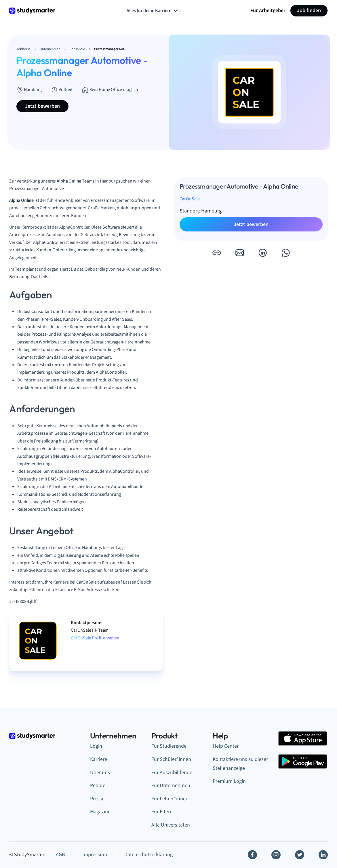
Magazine (100, 812)
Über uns (100, 773)
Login (96, 746)
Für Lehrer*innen (170, 799)
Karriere (99, 759)
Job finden (309, 11)
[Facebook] (252, 855)
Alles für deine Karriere (153, 11)
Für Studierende (169, 746)
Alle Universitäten (171, 825)
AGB (60, 855)
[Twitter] (300, 855)
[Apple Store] (303, 738)
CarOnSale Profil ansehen (95, 638)
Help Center (226, 746)
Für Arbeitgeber (268, 11)
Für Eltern (162, 812)
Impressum (95, 855)
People (98, 786)
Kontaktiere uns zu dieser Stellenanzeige (240, 764)
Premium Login (229, 781)
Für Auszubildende (172, 773)
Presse (97, 799)
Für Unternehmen (171, 786)
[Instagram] (276, 855)
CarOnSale (190, 199)
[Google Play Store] (303, 761)
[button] (216, 253)
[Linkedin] (323, 855)
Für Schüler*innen (171, 759)
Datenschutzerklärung (148, 855)
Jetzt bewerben (42, 106)
